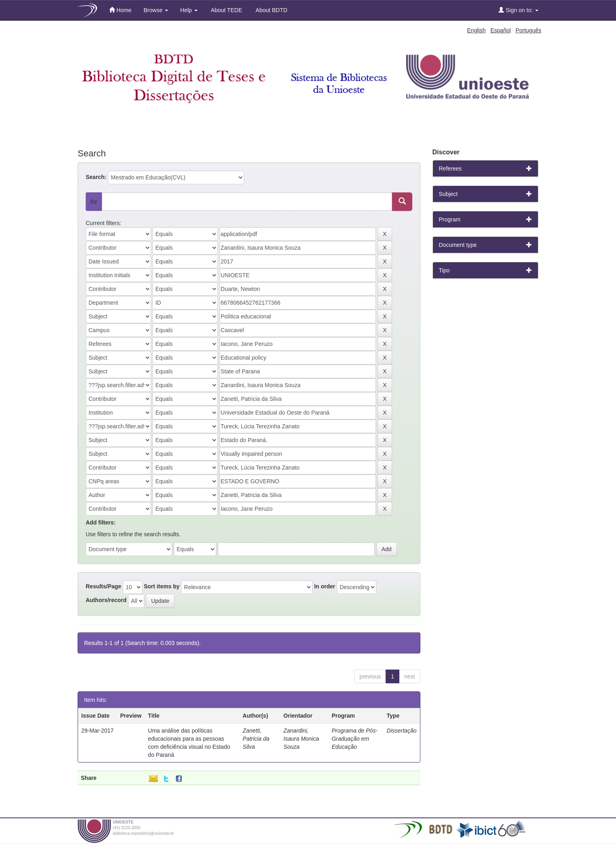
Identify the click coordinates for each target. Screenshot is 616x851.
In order (325, 586)
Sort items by (162, 586)
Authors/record (106, 600)
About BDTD (271, 10)
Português (528, 30)
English (477, 30)
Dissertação (402, 731)
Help (189, 10)
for (94, 202)
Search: (96, 177)
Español (501, 30)
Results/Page (103, 586)
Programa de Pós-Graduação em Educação (354, 739)
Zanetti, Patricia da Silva (256, 739)
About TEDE (226, 10)
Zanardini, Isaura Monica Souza (301, 739)
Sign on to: (518, 10)
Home (120, 10)
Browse (156, 10)
